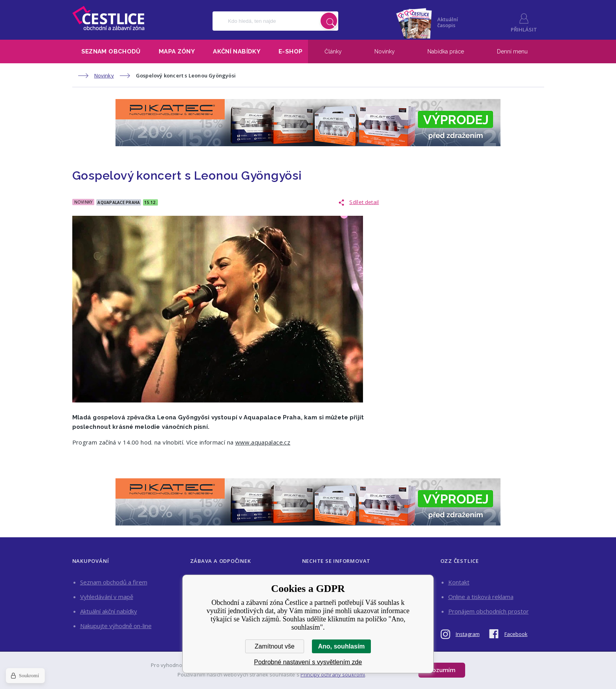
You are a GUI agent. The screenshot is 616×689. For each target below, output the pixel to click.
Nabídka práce (446, 51)
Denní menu (512, 51)
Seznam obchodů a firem (114, 582)
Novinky (385, 51)
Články (333, 51)
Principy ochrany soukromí (333, 674)
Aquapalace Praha (119, 202)
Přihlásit (524, 29)
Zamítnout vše (274, 646)
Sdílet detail (364, 202)
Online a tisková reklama (481, 597)
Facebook (516, 634)
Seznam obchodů (111, 51)
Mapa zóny (177, 51)
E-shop (291, 51)
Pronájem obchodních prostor (489, 611)
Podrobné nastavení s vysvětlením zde (308, 662)
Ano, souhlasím (341, 646)
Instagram (468, 634)
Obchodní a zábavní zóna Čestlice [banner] (108, 18)
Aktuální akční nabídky (109, 611)
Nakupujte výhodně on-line (116, 626)
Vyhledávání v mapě (107, 597)
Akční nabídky (237, 51)
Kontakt (459, 582)
